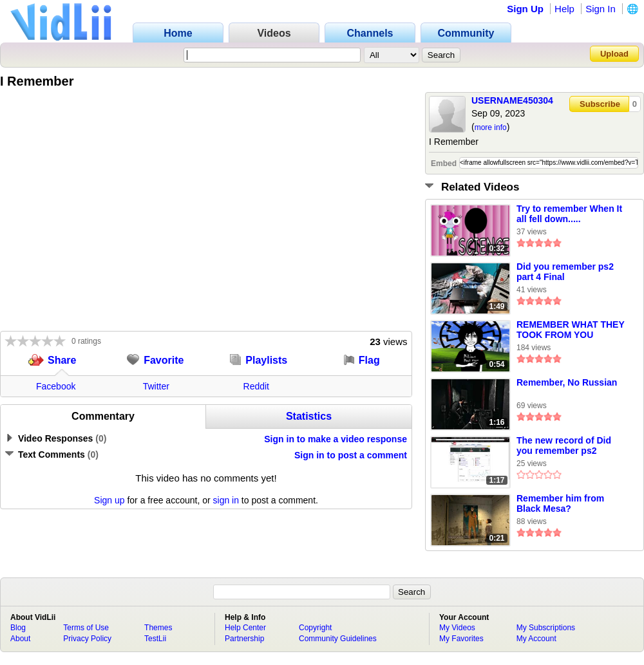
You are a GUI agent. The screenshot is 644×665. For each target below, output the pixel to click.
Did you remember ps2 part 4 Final (565, 272)
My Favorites (461, 639)
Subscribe (600, 104)
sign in (226, 500)
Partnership (244, 639)
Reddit (256, 386)
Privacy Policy (87, 639)
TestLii (155, 639)
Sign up (109, 500)
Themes (158, 628)
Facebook (56, 386)
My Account (536, 639)
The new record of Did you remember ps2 (564, 445)
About (20, 639)
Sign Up (525, 9)
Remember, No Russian (567, 382)
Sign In (601, 9)
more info (491, 127)
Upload (614, 54)
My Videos (457, 628)
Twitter (156, 386)
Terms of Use (86, 628)
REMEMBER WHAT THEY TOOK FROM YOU (570, 330)
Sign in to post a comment (351, 455)
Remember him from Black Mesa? (560, 503)
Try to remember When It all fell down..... (569, 214)
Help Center (245, 628)
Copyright (315, 628)
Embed (444, 164)
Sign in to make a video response (336, 439)
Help (564, 9)
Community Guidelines (338, 639)
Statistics (309, 416)
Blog (18, 628)
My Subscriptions (546, 628)
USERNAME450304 (512, 100)
